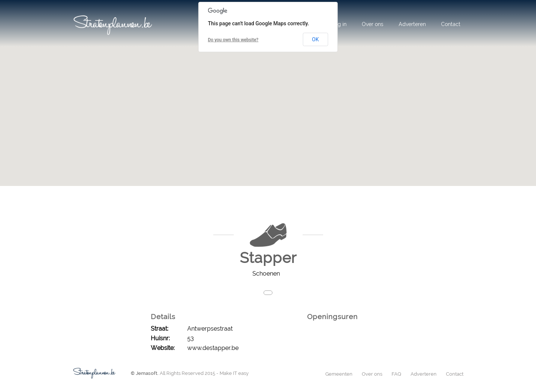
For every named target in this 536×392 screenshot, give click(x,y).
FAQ (396, 374)
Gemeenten (339, 374)
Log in (339, 24)
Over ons (373, 24)
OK (315, 39)
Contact (451, 24)
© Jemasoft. (145, 373)
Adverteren (412, 24)
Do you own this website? (233, 40)
